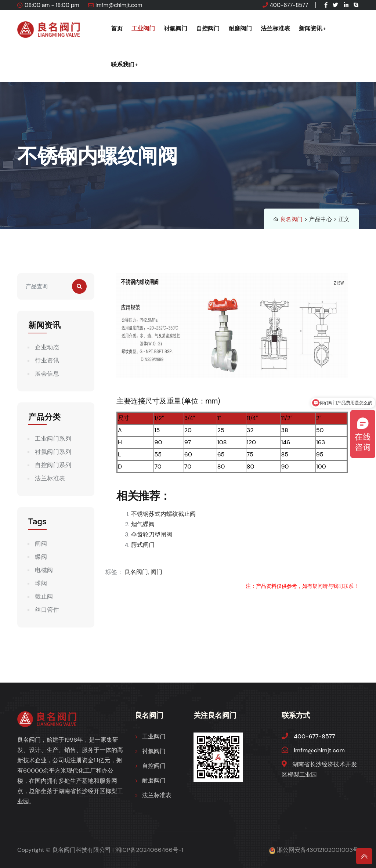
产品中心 (321, 219)
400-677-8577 (289, 5)
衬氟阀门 (176, 28)
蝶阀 (41, 557)
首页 (117, 28)
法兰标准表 (275, 28)
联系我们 (123, 64)
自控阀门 (208, 28)
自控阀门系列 (53, 465)
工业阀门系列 (53, 439)
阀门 (156, 572)
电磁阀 (44, 570)
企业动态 (47, 347)
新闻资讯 (311, 28)
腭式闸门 (143, 545)
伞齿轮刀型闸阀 (152, 534)
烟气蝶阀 (143, 524)
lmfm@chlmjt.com (119, 5)
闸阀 (41, 544)
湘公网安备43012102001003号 (318, 850)
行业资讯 (47, 360)
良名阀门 (292, 219)
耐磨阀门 (240, 28)
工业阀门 (143, 28)
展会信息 (47, 374)
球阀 (41, 583)
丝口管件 (47, 610)
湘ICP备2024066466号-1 (149, 850)
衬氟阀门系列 (53, 452)
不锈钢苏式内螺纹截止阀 (163, 514)
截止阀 (44, 596)
